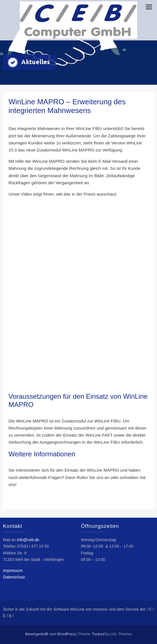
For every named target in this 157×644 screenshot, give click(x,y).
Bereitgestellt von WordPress (50, 634)
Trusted (98, 634)
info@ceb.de (28, 540)
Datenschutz (14, 577)
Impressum (13, 571)
